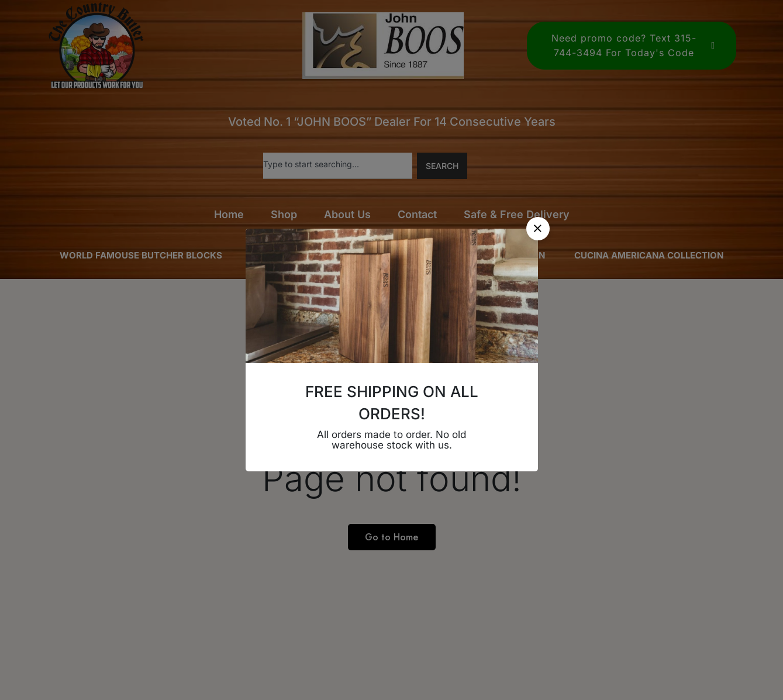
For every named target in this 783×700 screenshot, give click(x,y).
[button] (538, 229)
